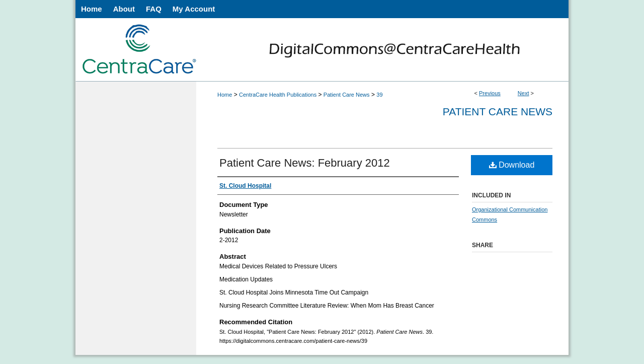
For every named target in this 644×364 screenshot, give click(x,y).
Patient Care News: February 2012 (305, 163)
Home (225, 95)
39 (379, 95)
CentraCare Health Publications (278, 95)
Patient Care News (347, 95)
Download (512, 165)
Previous (490, 93)
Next (524, 93)
